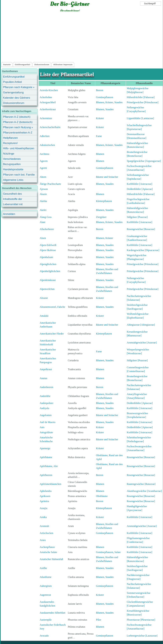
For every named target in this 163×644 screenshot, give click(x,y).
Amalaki (44, 316)
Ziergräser (101, 217)
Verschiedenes (12, 159)
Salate (118, 552)
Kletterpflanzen (104, 201)
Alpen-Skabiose (48, 250)
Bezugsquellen (12, 164)
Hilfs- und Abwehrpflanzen (19, 148)
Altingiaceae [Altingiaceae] (141, 325)
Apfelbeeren (46, 475)
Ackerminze (46, 118)
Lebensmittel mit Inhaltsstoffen (13, 205)
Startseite (7, 65)
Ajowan (44, 189)
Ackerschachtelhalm (50, 127)
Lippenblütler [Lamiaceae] (140, 118)
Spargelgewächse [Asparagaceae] (144, 161)
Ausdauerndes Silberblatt (52, 613)
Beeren (100, 90)
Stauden (118, 102)
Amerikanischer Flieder (52, 334)
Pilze (99, 620)
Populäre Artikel (12, 82)
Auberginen (46, 586)
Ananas (43, 378)
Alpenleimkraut (48, 280)
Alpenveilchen (47, 289)
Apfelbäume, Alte (49, 466)
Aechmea (44, 154)
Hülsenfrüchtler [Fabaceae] (141, 97)
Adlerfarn (45, 136)
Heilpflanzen (10, 138)
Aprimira (44, 501)
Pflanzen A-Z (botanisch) (18, 122)
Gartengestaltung (13, 92)
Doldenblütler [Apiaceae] (140, 189)
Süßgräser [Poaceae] (137, 217)
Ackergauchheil (48, 102)
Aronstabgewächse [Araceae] (142, 343)
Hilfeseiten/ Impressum (63, 65)
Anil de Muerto (48, 422)
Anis (42, 427)
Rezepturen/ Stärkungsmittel (12, 144)
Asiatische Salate (48, 552)
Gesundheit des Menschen (12, 194)
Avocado (44, 636)
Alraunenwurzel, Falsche (52, 307)
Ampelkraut (46, 369)
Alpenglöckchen (48, 264)
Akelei (43, 210)
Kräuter (109, 102)
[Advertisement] (82, 38)
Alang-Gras (46, 217)
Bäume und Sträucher (107, 177)
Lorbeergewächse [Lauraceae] (142, 636)
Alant (43, 222)
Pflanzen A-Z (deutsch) (17, 117)
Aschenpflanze (47, 547)
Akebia (43, 201)
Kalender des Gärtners (17, 98)
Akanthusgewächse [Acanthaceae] (144, 491)
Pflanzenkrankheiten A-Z (18, 133)
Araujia (43, 508)
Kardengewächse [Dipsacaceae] (143, 250)
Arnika (43, 517)
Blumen (100, 102)
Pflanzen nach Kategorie (18, 87)
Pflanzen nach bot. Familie (19, 175)
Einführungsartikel (22, 65)
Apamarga (45, 448)
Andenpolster (46, 403)
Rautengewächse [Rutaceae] (141, 484)
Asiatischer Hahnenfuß (51, 559)
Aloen (43, 238)
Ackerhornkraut (48, 109)
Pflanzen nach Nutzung (17, 127)
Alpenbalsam (46, 257)
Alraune (44, 298)
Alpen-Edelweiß (48, 245)
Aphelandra (46, 491)
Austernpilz (46, 620)
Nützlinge (9, 154)
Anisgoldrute (46, 432)
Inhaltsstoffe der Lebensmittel (13, 200)
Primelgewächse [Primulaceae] (143, 102)
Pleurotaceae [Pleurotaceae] (141, 620)
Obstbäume (102, 455)
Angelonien (46, 415)
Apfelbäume (46, 457)
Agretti (43, 168)
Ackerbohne (46, 97)
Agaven (44, 161)
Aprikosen (45, 496)
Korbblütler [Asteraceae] (139, 184)
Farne (99, 136)
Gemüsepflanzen (105, 97)
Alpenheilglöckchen (50, 271)
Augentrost (45, 595)
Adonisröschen (47, 145)
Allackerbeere (47, 229)
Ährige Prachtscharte (50, 184)
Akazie (43, 194)
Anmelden (9, 214)
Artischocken (46, 533)
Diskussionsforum (42, 65)
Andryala (44, 408)
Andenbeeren (46, 387)
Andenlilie (45, 396)
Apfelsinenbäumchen (50, 484)
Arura (43, 540)
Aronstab (44, 526)
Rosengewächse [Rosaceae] (141, 229)
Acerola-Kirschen (49, 90)
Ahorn (43, 177)
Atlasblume (46, 577)
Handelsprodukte (13, 169)
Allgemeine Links (13, 180)
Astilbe (43, 568)
